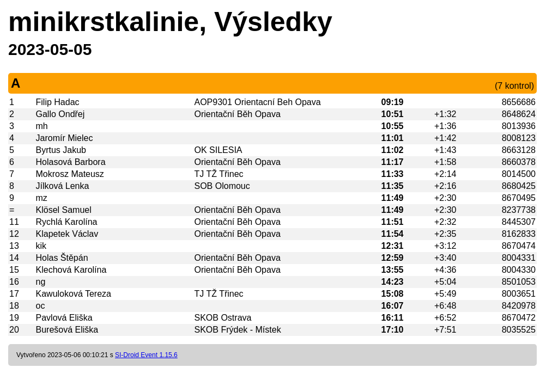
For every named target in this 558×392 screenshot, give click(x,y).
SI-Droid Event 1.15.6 (146, 355)
